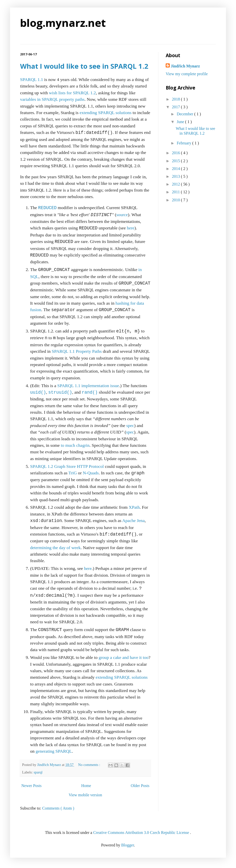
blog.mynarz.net (63, 23)
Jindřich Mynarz (185, 66)
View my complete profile (187, 74)
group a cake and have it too (124, 657)
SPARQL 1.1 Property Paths (77, 351)
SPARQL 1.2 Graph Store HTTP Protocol (67, 466)
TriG (73, 473)
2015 (176, 161)
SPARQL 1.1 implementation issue (88, 386)
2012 (176, 184)
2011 (176, 192)
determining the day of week (55, 548)
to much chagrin (75, 445)
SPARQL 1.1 (32, 79)
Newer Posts (31, 786)
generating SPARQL (54, 751)
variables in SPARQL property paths (52, 99)
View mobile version (85, 795)
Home (86, 786)
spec (130, 425)
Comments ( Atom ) (58, 808)
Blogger (128, 845)
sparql (38, 772)
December (186, 114)
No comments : (90, 765)
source (122, 215)
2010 (176, 200)
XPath (134, 507)
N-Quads (91, 473)
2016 (176, 153)
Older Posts (140, 786)
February (185, 143)
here (131, 228)
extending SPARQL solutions (106, 113)
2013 (176, 176)
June (181, 122)
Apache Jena (133, 521)
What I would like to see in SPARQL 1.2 (84, 66)
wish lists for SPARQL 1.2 (72, 93)
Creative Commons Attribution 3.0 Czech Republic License (142, 833)
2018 (176, 99)
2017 (176, 107)
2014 (176, 169)
